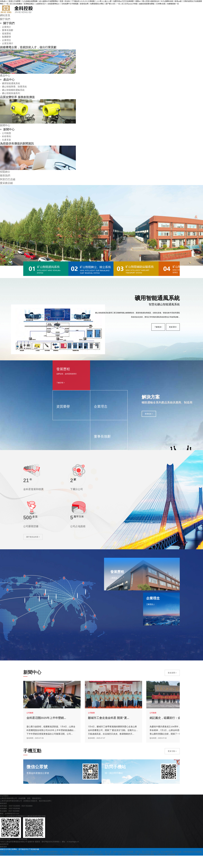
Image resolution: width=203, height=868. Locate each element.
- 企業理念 (5, 40)
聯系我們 (5, 177)
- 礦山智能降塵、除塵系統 (13, 87)
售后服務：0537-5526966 (10, 823)
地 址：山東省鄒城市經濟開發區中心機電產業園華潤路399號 (23, 828)
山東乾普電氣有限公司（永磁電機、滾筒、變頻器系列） (21, 811)
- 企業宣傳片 (7, 44)
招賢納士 (5, 173)
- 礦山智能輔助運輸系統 (12, 91)
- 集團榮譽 (5, 37)
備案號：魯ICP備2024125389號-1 (48, 854)
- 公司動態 (5, 134)
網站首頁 (5, 15)
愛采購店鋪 (6, 184)
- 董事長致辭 (7, 30)
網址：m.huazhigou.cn (70, 854)
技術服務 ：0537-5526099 (10, 821)
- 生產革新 (5, 141)
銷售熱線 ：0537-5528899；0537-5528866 (16, 818)
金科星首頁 (4, 857)
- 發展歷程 (5, 34)
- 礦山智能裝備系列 (10, 94)
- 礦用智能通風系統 (10, 84)
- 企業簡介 (5, 27)
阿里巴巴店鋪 (8, 180)
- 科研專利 (5, 137)
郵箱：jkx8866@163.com (10, 826)
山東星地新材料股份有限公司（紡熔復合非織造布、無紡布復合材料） (26, 813)
